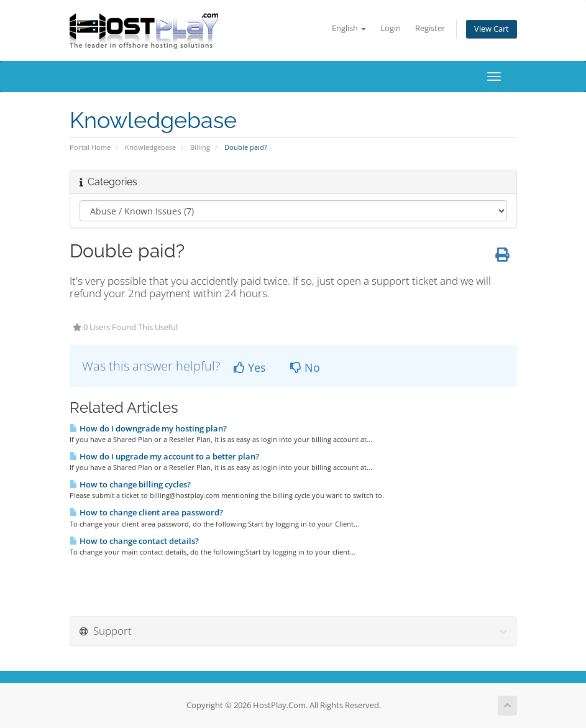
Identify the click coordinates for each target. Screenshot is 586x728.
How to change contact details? (134, 541)
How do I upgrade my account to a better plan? (164, 456)
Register (430, 28)
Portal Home (90, 147)
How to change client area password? (146, 512)
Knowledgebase (150, 147)
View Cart (492, 29)
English (349, 28)
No (305, 367)
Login (391, 28)
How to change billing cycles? (130, 484)
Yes (250, 367)
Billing (200, 147)
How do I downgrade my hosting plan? (148, 428)
